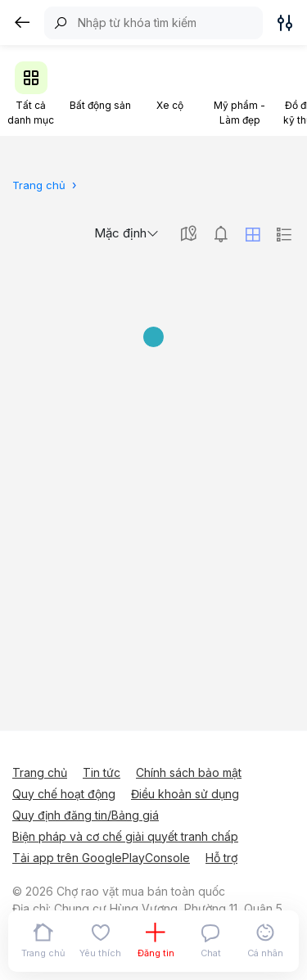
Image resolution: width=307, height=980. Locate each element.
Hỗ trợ (221, 858)
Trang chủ (40, 772)
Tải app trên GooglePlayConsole (101, 858)
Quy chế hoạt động (64, 794)
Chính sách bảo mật (189, 772)
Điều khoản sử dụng (185, 794)
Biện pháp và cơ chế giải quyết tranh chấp (125, 836)
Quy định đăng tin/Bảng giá (86, 815)
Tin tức (102, 772)
